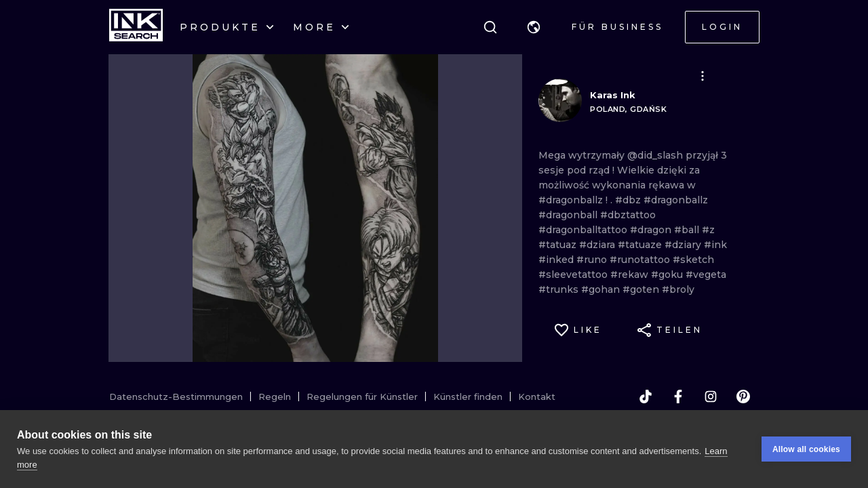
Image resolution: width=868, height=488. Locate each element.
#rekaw (631, 274)
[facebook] (678, 396)
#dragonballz (572, 200)
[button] (534, 27)
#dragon (652, 230)
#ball (688, 230)
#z (708, 230)
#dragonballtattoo (584, 230)
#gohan (602, 289)
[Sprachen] (534, 27)
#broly (678, 289)
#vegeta (706, 274)
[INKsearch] (136, 27)
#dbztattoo (628, 215)
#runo (593, 260)
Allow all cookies (806, 449)
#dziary (684, 245)
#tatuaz (559, 245)
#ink (715, 245)
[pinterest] (743, 396)
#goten (642, 289)
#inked (557, 260)
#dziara (598, 245)
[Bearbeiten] (703, 76)
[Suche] (490, 27)
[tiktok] (646, 396)
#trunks (560, 289)
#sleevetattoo (574, 274)
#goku (668, 274)
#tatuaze (641, 245)
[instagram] (711, 396)
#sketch (693, 260)
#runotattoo (641, 260)
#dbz (629, 200)
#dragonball (569, 215)
